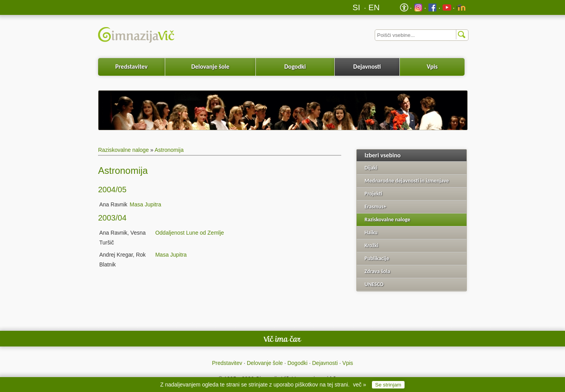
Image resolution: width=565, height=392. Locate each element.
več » (360, 385)
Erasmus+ (375, 207)
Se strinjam (388, 385)
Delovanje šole (210, 67)
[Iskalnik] (422, 35)
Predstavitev (131, 67)
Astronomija (169, 150)
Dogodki (295, 67)
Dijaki (371, 168)
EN (374, 7)
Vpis (432, 67)
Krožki (371, 245)
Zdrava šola (377, 271)
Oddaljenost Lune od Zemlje (190, 233)
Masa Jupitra (146, 204)
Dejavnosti (367, 67)
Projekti (373, 194)
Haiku (371, 232)
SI (356, 7)
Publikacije (377, 258)
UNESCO (374, 284)
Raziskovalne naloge (123, 150)
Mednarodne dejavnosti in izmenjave (407, 181)
